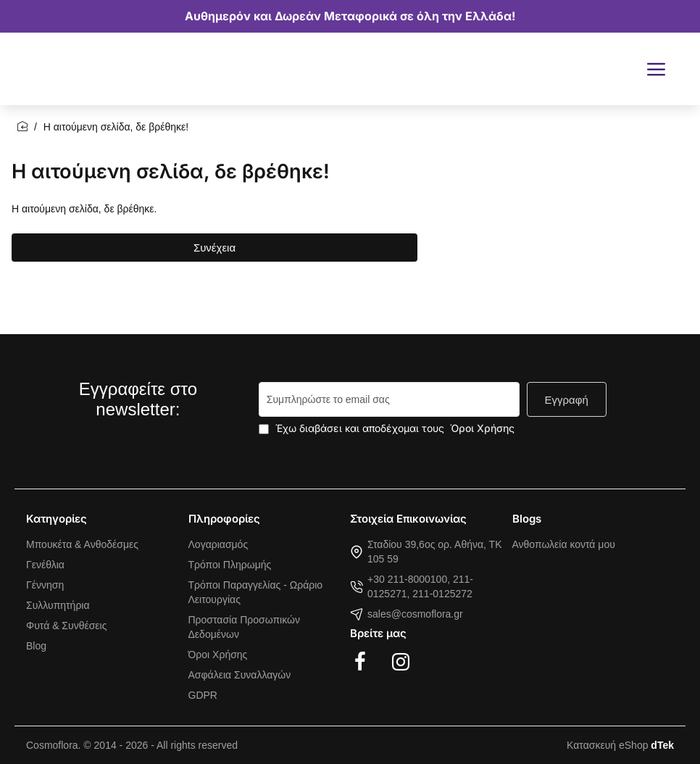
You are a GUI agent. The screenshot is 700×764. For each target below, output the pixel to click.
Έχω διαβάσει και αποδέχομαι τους (388, 428)
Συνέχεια (214, 248)
